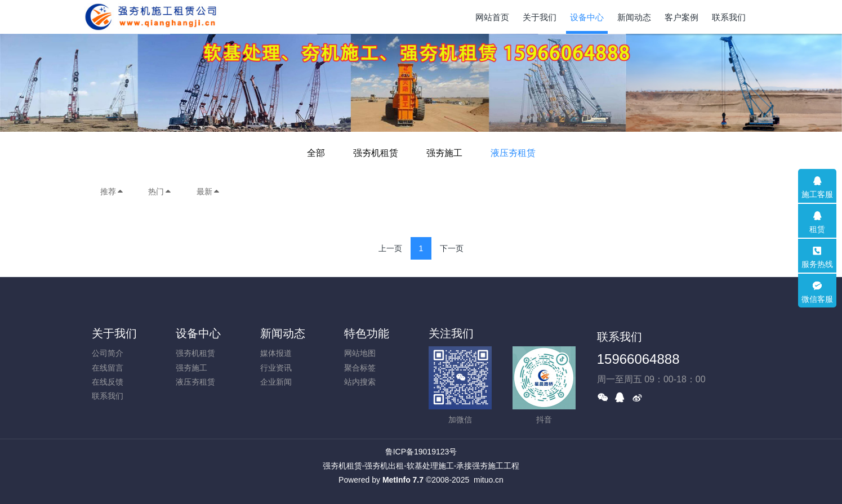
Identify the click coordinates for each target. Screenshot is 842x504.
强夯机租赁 (376, 153)
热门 (160, 191)
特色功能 (367, 333)
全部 (316, 153)
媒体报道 (276, 353)
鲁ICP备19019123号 (421, 452)
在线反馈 (108, 382)
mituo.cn (489, 480)
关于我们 (114, 333)
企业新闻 (276, 382)
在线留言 (108, 368)
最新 (208, 191)
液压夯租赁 (513, 153)
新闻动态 (283, 333)
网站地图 (360, 353)
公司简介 (108, 353)
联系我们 (108, 396)
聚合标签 (360, 368)
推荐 (112, 191)
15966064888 (638, 359)
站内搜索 (360, 382)
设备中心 (198, 333)
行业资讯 (276, 368)
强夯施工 (444, 153)
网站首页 (492, 17)
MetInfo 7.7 (403, 480)
